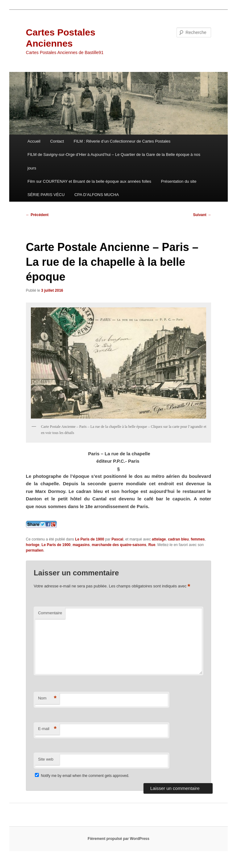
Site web (46, 759)
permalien (35, 550)
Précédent (37, 215)
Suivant (202, 215)
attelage (159, 539)
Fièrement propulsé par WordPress (118, 839)
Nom (47, 698)
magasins (81, 545)
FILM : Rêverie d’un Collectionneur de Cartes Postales (122, 141)
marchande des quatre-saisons (119, 545)
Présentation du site (179, 181)
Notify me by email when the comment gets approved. (82, 776)
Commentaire (50, 613)
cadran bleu (178, 539)
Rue (152, 545)
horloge (33, 545)
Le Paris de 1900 (89, 539)
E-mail (47, 729)
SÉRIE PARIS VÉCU (46, 195)
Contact (57, 141)
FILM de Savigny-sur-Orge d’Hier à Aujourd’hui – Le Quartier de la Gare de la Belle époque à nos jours (114, 161)
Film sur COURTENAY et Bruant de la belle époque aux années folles (89, 181)
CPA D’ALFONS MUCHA (97, 195)
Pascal (117, 539)
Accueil (34, 141)
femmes (198, 539)
